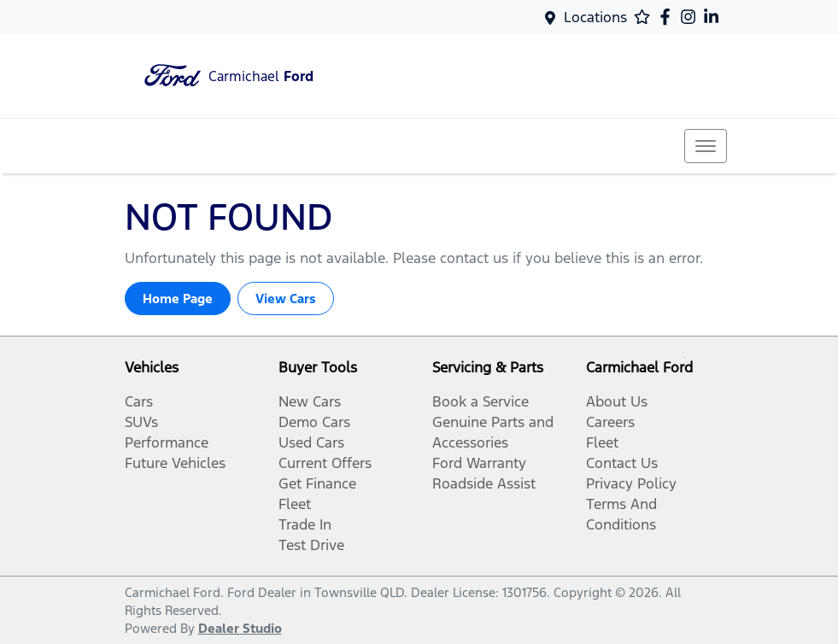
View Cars (286, 299)
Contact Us (622, 463)
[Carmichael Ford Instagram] (691, 17)
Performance (167, 442)
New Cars (310, 401)
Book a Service (481, 401)
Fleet (295, 504)
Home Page (178, 299)
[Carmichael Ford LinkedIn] (715, 17)
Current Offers (325, 463)
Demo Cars (314, 422)
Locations (595, 17)
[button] (706, 146)
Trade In (305, 524)
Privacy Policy (631, 483)
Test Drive (311, 545)
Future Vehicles (175, 463)
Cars (139, 401)
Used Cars (311, 442)
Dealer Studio (240, 628)
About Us (617, 401)
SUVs (141, 422)
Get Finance (317, 483)
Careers (610, 422)
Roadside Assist (484, 483)
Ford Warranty (479, 463)
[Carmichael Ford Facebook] (668, 17)
